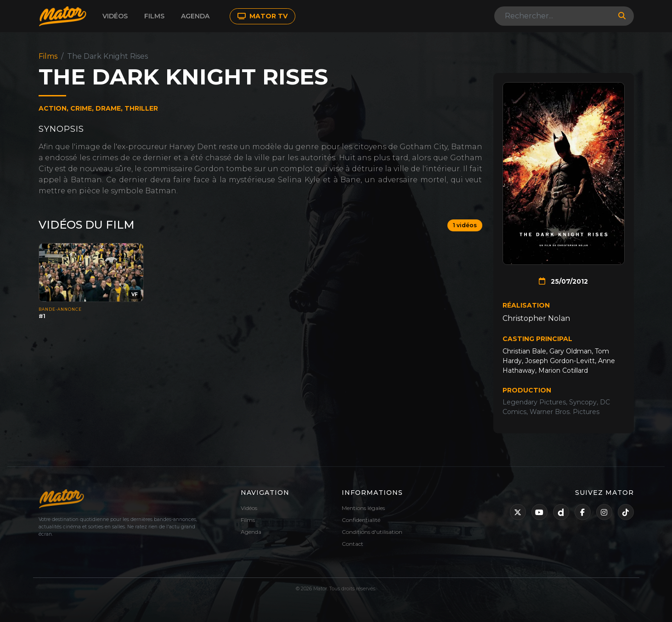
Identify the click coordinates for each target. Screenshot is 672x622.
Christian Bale (524, 351)
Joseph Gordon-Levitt (560, 361)
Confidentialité (361, 520)
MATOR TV (263, 16)
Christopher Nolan (536, 318)
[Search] (553, 16)
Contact (353, 544)
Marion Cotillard (563, 370)
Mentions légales (363, 508)
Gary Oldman (570, 351)
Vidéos (115, 16)
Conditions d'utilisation (372, 532)
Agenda (195, 16)
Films (154, 16)
